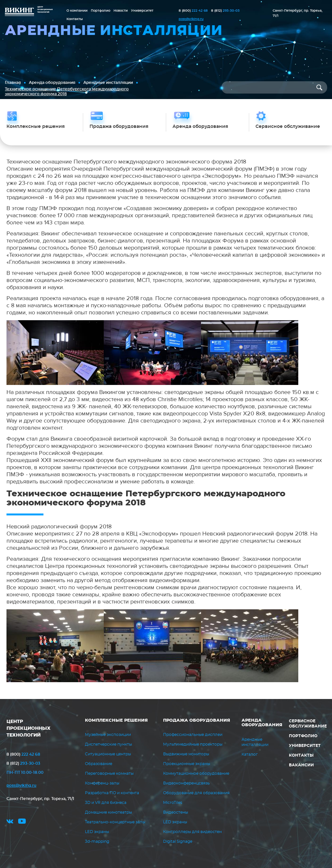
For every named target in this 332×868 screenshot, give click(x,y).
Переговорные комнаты (109, 773)
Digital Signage (178, 841)
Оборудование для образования (196, 793)
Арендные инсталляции (108, 83)
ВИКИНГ (19, 12)
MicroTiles (173, 803)
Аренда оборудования (52, 83)
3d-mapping (97, 841)
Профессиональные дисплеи (193, 735)
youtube (22, 822)
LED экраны (97, 832)
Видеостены (176, 812)
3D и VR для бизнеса (106, 803)
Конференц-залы (102, 783)
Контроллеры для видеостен (192, 832)
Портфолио (101, 11)
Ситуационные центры (108, 754)
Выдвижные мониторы (186, 754)
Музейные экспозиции (108, 735)
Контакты (75, 19)
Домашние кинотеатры (108, 812)
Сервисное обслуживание (308, 724)
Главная (13, 83)
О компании (77, 11)
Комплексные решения (116, 721)
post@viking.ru (191, 19)
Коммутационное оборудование (196, 773)
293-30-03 (225, 11)
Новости (121, 11)
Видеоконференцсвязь (186, 783)
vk (10, 822)
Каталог (250, 754)
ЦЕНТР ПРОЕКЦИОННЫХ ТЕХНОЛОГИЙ (29, 728)
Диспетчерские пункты (108, 744)
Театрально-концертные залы (115, 822)
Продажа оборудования (197, 721)
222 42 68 (193, 11)
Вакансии (301, 765)
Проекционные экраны (187, 764)
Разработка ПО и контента (112, 793)
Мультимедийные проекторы (193, 744)
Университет (142, 11)
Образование (99, 764)
